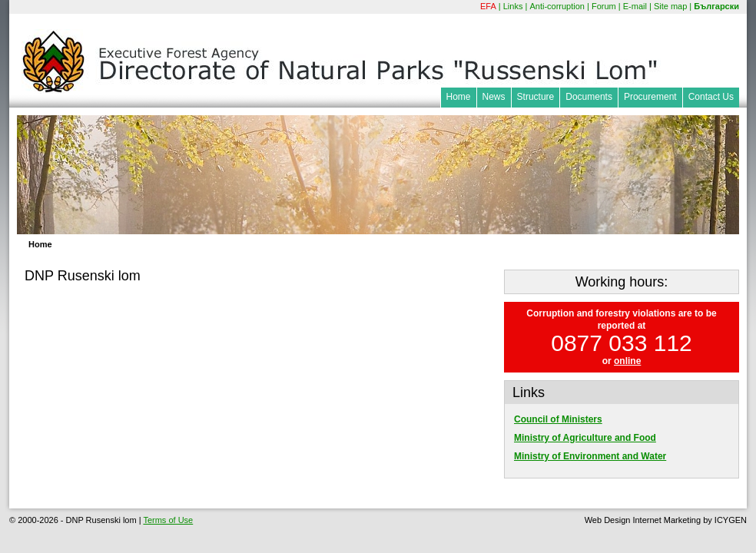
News (494, 97)
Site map (670, 6)
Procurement (650, 97)
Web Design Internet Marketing (643, 520)
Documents (589, 97)
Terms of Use (168, 520)
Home (459, 97)
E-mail (635, 6)
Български (716, 6)
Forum (604, 6)
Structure (536, 97)
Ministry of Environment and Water (590, 456)
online (627, 361)
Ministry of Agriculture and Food (585, 438)
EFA (488, 6)
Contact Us (711, 97)
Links (513, 6)
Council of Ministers (558, 419)
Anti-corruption (557, 6)
